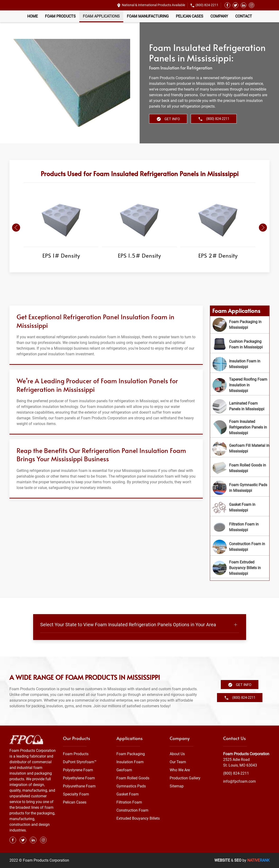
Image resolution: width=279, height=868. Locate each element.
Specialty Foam (76, 794)
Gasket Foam (128, 794)
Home (33, 16)
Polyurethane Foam (79, 786)
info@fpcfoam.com (239, 781)
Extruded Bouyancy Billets (138, 818)
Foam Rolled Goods (133, 778)
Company (219, 16)
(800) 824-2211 (207, 5)
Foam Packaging (131, 754)
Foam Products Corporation (246, 754)
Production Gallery (185, 778)
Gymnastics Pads (131, 786)
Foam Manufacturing (148, 16)
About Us (177, 754)
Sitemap (177, 786)
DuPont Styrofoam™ (80, 762)
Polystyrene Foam (78, 770)
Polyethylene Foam (79, 778)
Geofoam (124, 770)
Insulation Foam (130, 762)
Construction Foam (132, 810)
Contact (244, 16)
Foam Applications (101, 16)
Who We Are (180, 770)
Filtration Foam (129, 802)
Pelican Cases (190, 16)
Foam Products (60, 16)
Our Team (178, 762)
